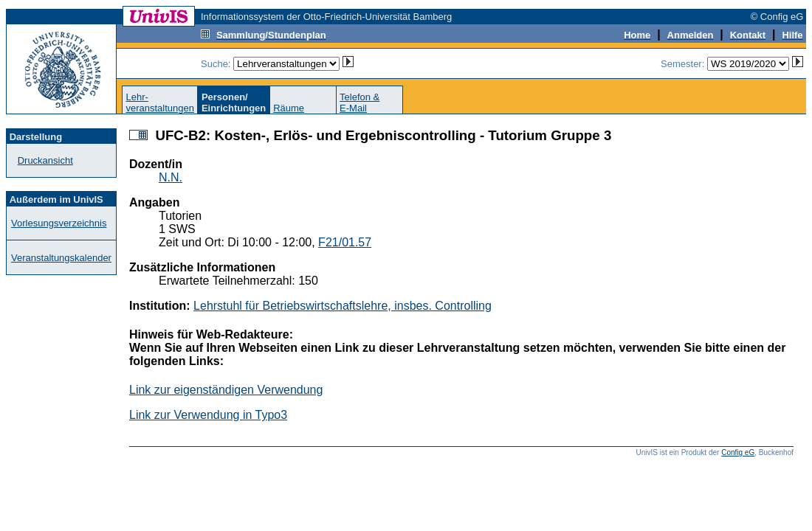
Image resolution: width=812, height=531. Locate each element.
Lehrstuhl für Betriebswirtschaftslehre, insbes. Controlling (343, 306)
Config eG (738, 452)
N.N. (171, 177)
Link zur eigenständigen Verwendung (226, 390)
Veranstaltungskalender (61, 258)
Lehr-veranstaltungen (160, 103)
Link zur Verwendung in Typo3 (208, 415)
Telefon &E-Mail (359, 103)
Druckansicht (45, 160)
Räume (289, 108)
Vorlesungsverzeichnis (59, 223)
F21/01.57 (345, 242)
